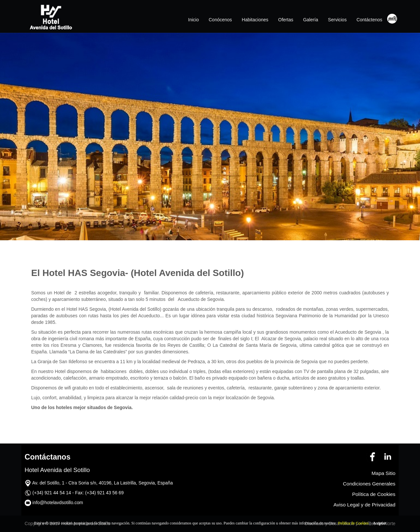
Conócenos (220, 20)
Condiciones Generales (369, 484)
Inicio (193, 20)
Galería (311, 20)
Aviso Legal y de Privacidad (364, 505)
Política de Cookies (353, 523)
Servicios (337, 20)
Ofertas (286, 20)
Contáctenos (369, 20)
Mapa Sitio (383, 473)
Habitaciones (255, 20)
